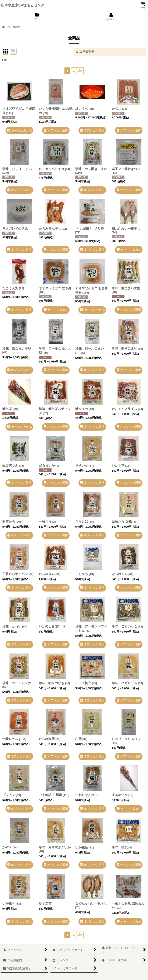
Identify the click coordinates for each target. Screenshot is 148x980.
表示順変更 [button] (85, 52)
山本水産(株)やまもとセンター (24, 5)
